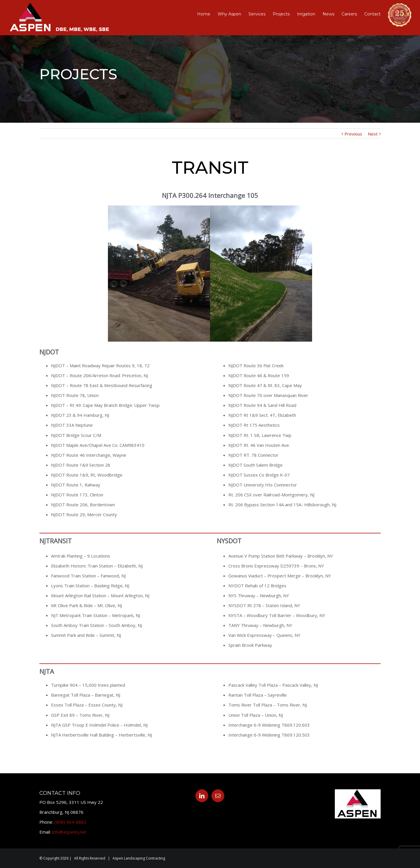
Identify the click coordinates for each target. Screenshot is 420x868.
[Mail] (218, 796)
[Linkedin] (202, 796)
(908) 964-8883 (70, 822)
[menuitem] (207, 14)
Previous (353, 134)
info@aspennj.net (69, 832)
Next (373, 134)
